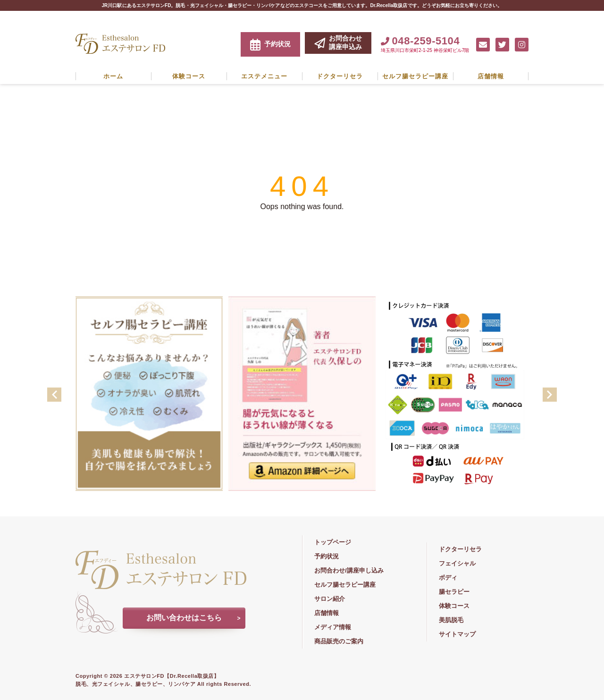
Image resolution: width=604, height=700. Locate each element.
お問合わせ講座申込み (338, 42)
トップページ (333, 542)
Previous (54, 395)
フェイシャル (457, 563)
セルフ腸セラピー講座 (415, 76)
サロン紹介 (330, 599)
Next (550, 395)
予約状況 (270, 45)
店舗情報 (491, 76)
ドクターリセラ (340, 76)
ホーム (113, 76)
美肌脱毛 (451, 620)
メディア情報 (333, 627)
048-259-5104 (420, 41)
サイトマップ (457, 634)
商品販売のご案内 (339, 641)
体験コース (189, 76)
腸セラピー (454, 592)
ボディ (448, 578)
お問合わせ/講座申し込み (349, 570)
